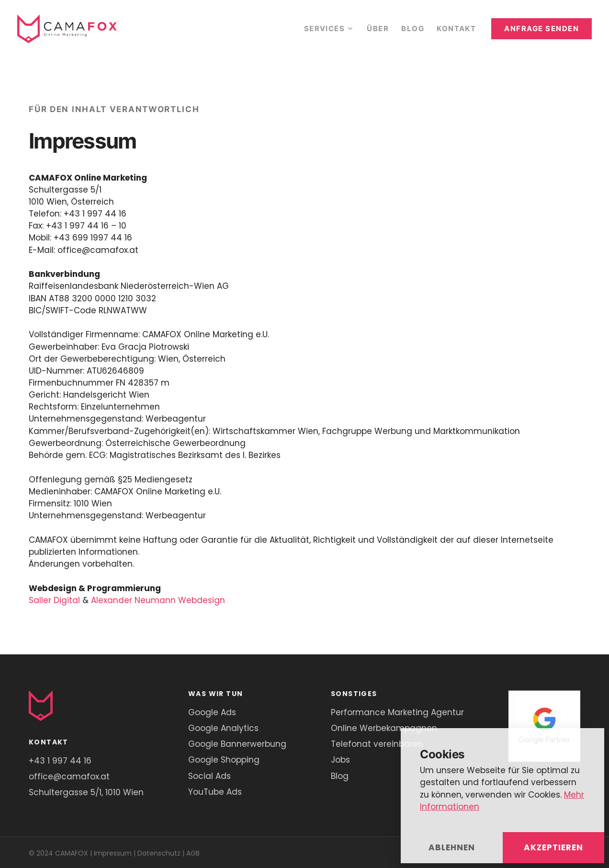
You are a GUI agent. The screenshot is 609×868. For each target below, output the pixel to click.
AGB (193, 853)
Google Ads (212, 712)
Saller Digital (54, 600)
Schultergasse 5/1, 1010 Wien (86, 792)
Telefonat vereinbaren (377, 744)
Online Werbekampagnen (384, 728)
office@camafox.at (69, 777)
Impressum (113, 853)
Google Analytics (223, 728)
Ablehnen (452, 847)
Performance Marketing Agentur (397, 712)
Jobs (340, 760)
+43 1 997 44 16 (60, 761)
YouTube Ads (215, 792)
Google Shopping (224, 760)
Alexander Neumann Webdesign (158, 600)
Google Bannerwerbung (237, 744)
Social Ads (209, 776)
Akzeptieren (553, 847)
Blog (340, 776)
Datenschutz (159, 853)
